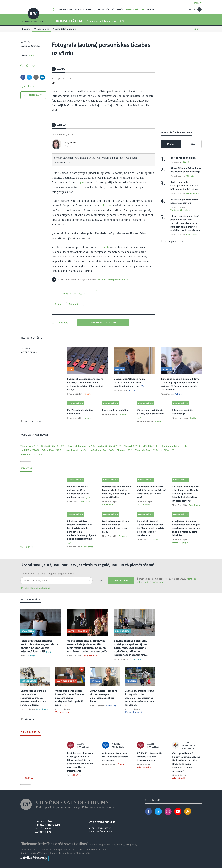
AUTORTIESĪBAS (29, 352)
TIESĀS (120, 10)
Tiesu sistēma (146, 450)
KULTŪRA (25, 349)
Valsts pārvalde (90, 656)
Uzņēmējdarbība (101, 450)
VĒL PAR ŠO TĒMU (32, 338)
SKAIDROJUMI (66, 10)
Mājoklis (186, 162)
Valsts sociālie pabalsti (181, 210)
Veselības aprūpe (180, 543)
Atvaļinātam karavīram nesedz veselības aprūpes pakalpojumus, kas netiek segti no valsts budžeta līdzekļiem (186, 528)
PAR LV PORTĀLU (44, 822)
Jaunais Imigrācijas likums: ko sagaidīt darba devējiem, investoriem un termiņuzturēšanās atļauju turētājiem (140, 698)
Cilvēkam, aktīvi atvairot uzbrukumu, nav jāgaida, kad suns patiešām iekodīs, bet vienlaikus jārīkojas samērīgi (186, 494)
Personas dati (31, 455)
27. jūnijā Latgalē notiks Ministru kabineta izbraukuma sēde (150, 757)
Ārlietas (121, 765)
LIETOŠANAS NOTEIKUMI (48, 825)
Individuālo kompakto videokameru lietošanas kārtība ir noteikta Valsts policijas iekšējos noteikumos (151, 528)
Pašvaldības (192, 235)
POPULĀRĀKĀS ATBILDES (176, 133)
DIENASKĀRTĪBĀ (106, 10)
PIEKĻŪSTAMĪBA (43, 829)
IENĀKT (198, 3)
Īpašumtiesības (109, 446)
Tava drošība (195, 505)
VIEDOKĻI (91, 10)
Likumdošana (42, 709)
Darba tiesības (193, 194)
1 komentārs (62, 323)
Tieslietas (29, 446)
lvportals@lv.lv (105, 828)
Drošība (155, 540)
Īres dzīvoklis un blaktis (183, 158)
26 (84, 294)
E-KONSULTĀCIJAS (135, 10)
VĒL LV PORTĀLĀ (31, 600)
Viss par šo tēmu (34, 422)
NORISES (79, 10)
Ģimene (125, 450)
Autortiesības (75, 304)
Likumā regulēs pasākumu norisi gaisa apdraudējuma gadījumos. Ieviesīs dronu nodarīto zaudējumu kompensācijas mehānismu (131, 648)
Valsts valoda (87, 547)
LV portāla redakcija (102, 822)
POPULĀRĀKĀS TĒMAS (34, 435)
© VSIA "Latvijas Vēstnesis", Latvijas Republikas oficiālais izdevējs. (55, 853)
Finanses (123, 536)
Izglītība (168, 450)
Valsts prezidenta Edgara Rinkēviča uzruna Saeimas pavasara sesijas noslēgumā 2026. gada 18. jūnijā (70, 698)
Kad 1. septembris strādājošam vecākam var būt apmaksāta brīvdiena (184, 186)
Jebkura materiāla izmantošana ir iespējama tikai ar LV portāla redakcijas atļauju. (63, 850)
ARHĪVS (150, 10)
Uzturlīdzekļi (75, 450)
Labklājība (30, 450)
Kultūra (31, 56)
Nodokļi (132, 446)
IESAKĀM (26, 469)
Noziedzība (111, 706)
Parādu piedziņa (174, 446)
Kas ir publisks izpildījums (116, 410)
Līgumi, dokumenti (81, 446)
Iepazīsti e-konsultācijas (37, 588)
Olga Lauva (71, 143)
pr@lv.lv (110, 831)
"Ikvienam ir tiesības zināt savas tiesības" (54, 844)
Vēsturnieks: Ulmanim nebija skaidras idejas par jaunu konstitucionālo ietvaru (130, 383)
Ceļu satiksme (143, 505)
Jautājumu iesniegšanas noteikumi (113, 280)
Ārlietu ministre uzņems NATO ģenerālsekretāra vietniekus (115, 757)
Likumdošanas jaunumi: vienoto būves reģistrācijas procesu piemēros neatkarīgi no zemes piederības (33, 698)
